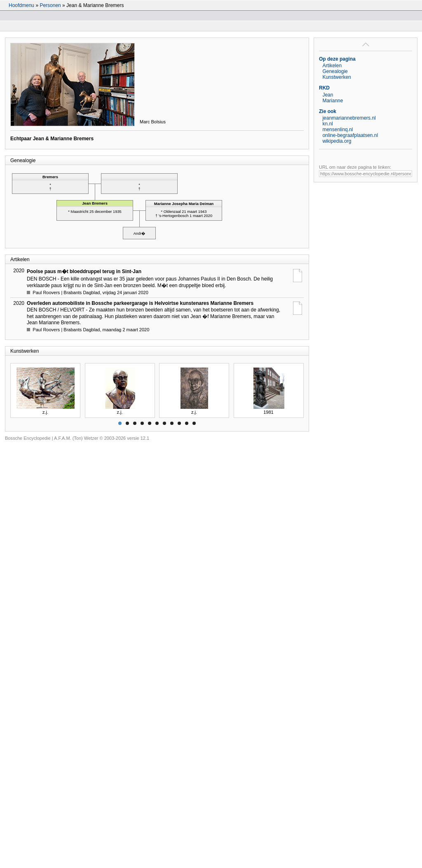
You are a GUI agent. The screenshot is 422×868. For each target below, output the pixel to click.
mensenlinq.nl (338, 130)
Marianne (333, 101)
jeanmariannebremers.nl (349, 118)
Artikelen (332, 66)
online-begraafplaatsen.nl (350, 135)
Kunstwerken (336, 77)
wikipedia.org (337, 141)
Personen (50, 5)
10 (187, 423)
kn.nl (327, 124)
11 (194, 423)
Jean (328, 95)
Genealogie (335, 71)
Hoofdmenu (21, 5)
